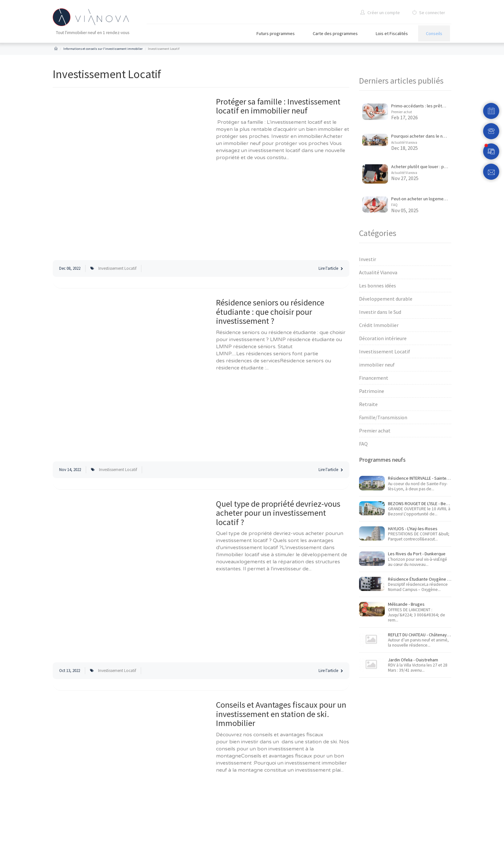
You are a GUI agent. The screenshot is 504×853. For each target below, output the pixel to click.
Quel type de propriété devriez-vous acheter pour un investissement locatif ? (278, 513)
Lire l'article (331, 268)
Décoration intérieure (383, 338)
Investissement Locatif (117, 268)
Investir (368, 259)
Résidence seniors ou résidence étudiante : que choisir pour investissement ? (270, 312)
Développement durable (386, 299)
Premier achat (402, 112)
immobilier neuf (377, 365)
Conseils (434, 33)
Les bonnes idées (378, 286)
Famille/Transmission (383, 417)
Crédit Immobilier (379, 325)
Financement (374, 378)
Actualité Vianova (404, 142)
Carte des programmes (335, 33)
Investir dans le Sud (380, 312)
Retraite (368, 404)
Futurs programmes (276, 33)
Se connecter (429, 13)
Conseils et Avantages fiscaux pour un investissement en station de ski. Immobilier (281, 714)
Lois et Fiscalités (392, 33)
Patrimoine (372, 391)
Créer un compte (380, 13)
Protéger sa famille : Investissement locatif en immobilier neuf (278, 106)
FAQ (394, 205)
